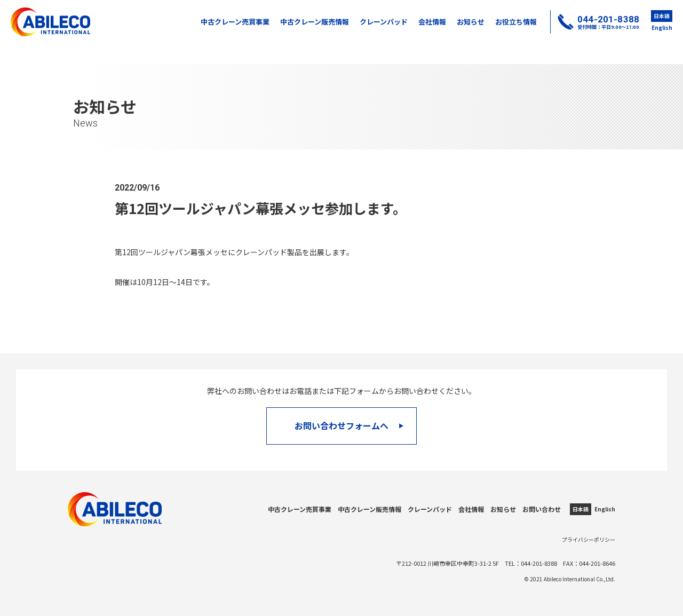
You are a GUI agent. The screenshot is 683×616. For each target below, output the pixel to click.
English (662, 27)
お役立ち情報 (516, 22)
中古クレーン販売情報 (315, 22)
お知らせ (471, 22)
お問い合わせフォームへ (350, 425)
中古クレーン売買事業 (235, 22)
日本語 (662, 16)
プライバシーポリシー (589, 539)
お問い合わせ (542, 509)
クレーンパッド (384, 22)
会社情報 (432, 22)
